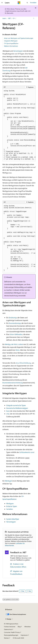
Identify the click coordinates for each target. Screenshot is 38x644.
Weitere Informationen (11, 46)
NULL (18, 350)
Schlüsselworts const (27, 452)
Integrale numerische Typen (16, 405)
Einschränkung (23, 363)
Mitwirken (28, 627)
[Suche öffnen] (27, 3)
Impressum (24, 635)
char (8, 414)
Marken (6, 638)
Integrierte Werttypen (11, 41)
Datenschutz (8, 629)
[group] (19, 125)
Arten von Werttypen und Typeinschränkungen (19, 38)
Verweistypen (18, 51)
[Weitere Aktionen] (34, 18)
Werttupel (8, 481)
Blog (19, 627)
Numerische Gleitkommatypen (17, 408)
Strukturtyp (13, 318)
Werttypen (10, 503)
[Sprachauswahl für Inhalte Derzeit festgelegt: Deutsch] (9, 610)
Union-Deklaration (16, 334)
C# (14, 18)
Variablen (10, 509)
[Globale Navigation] (2, 3)
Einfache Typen (12, 506)
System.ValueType (13, 519)
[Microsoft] (19, 3)
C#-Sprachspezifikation (11, 43)
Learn (4, 18)
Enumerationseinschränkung (13, 383)
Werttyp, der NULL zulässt (14, 344)
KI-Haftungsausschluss (11, 624)
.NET (9, 18)
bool (8, 411)
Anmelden (33, 3)
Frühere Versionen (10, 627)
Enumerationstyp (15, 323)
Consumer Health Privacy (12, 632)
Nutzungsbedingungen (11, 635)
